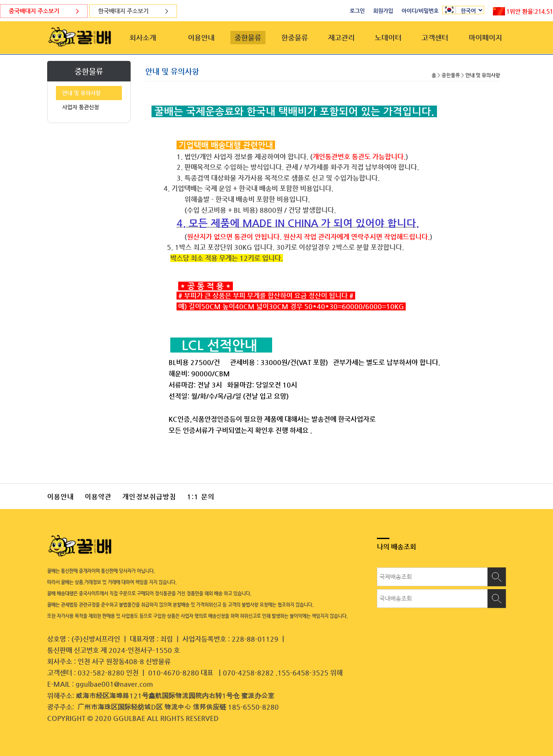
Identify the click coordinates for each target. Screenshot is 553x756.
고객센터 (435, 38)
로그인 (357, 11)
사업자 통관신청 (81, 107)
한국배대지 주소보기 (133, 11)
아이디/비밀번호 (420, 11)
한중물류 (295, 38)
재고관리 (341, 38)
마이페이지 (485, 38)
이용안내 (201, 38)
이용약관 (98, 497)
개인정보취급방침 (149, 497)
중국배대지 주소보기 (44, 11)
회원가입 (383, 11)
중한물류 (248, 38)
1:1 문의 (201, 497)
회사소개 (143, 38)
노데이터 (388, 38)
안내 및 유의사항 (81, 93)
